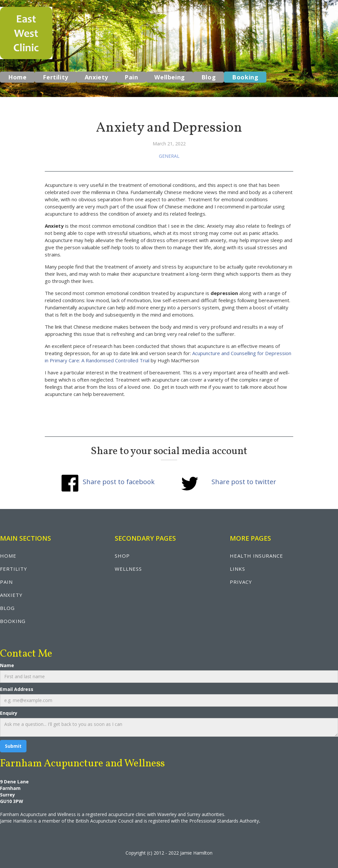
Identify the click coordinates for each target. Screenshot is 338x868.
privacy (241, 582)
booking (13, 621)
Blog (209, 77)
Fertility (55, 77)
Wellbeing (169, 77)
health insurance (256, 556)
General (169, 156)
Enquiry (9, 713)
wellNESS (128, 569)
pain (6, 582)
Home (17, 77)
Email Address (17, 689)
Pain (131, 77)
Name (7, 665)
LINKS (237, 569)
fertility (14, 569)
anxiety (11, 595)
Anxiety (96, 77)
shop (122, 556)
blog (7, 608)
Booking (245, 77)
